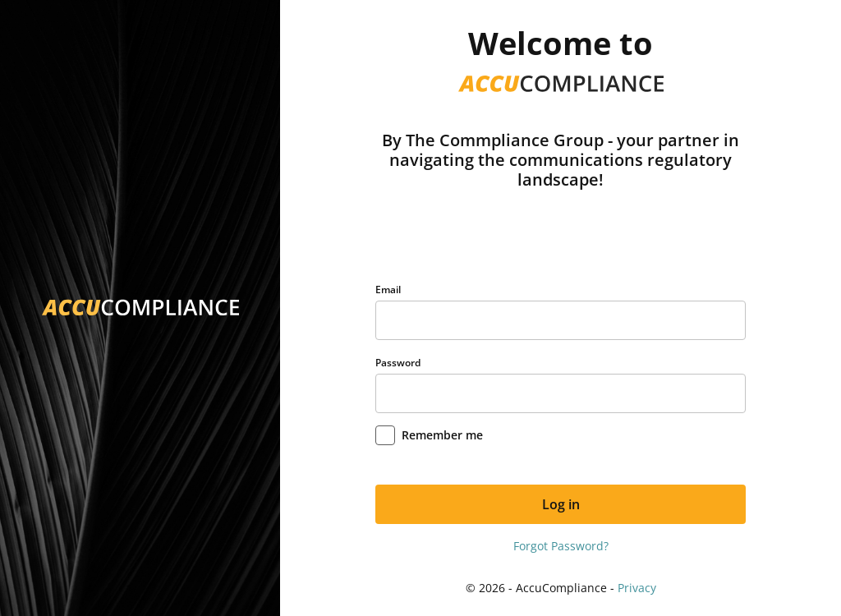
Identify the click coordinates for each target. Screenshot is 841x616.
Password (398, 363)
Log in (561, 504)
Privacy (637, 588)
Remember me (442, 435)
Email (388, 290)
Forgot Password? (561, 546)
